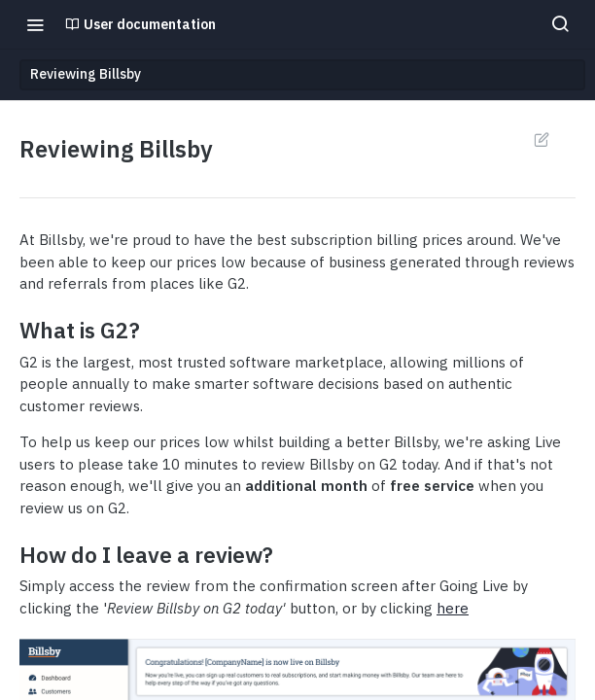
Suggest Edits (541, 139)
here (453, 608)
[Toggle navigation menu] (35, 24)
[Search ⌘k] (560, 24)
